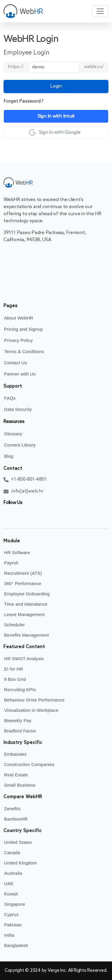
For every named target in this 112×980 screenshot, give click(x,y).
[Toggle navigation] (100, 11)
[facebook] (8, 515)
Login (56, 86)
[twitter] (17, 515)
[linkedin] (26, 515)
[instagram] (34, 515)
